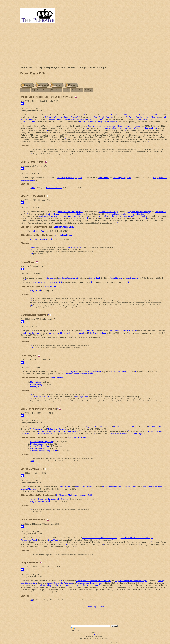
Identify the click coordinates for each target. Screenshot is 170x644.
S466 (32, 348)
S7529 (33, 188)
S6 (32, 150)
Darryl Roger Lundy (74, 247)
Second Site (91, 642)
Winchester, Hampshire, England (70, 212)
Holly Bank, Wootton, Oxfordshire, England (127, 433)
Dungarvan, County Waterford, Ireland (78, 374)
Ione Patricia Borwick (42, 397)
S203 (32, 461)
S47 (32, 298)
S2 (32, 305)
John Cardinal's (83, 642)
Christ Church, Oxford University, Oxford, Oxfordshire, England (120, 216)
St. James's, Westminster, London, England (61, 117)
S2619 (33, 247)
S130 (32, 249)
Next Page (88, 90)
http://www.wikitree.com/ (54, 188)
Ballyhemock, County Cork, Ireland (45, 282)
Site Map (67, 90)
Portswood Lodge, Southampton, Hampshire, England (127, 214)
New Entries (25, 90)
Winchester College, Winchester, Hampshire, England (59, 216)
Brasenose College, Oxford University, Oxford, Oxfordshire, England (114, 126)
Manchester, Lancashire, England (69, 178)
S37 (32, 252)
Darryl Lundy (94, 635)
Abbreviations (56, 90)
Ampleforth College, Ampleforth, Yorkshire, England (58, 431)
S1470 (33, 397)
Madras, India (76, 214)
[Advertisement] (94, 45)
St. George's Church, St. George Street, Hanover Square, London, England (74, 119)
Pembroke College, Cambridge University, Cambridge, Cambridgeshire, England (69, 585)
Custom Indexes (43, 90)
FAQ (33, 90)
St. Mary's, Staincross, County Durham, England (98, 122)
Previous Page (77, 90)
